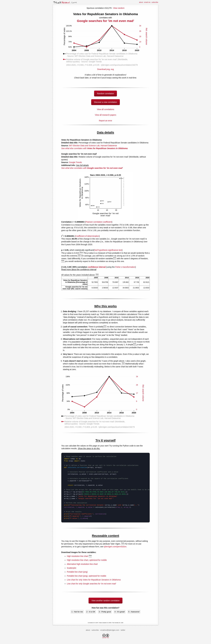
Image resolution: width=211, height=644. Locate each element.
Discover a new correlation (106, 102)
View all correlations (106, 109)
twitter (123, 630)
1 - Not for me (77, 612)
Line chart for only (94, 580)
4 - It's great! (120, 612)
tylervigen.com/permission (115, 547)
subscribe (155, 2)
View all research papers (105, 115)
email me (147, 2)
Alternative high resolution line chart (82, 564)
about (141, 2)
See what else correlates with (94, 148)
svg (112, 69)
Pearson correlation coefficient (99, 222)
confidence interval (97, 267)
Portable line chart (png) (77, 572)
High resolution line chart (78, 556)
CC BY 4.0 (106, 636)
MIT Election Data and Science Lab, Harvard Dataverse (93, 146)
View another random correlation (106, 601)
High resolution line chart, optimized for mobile (87, 560)
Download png (106, 68)
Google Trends (75, 162)
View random (119, 8)
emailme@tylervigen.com (110, 630)
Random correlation (106, 94)
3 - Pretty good (105, 612)
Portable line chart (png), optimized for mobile (86, 576)
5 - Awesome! (134, 612)
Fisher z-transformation (125, 267)
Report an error (106, 121)
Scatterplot (72, 568)
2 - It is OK (91, 612)
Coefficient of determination (87, 236)
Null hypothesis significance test (108, 250)
